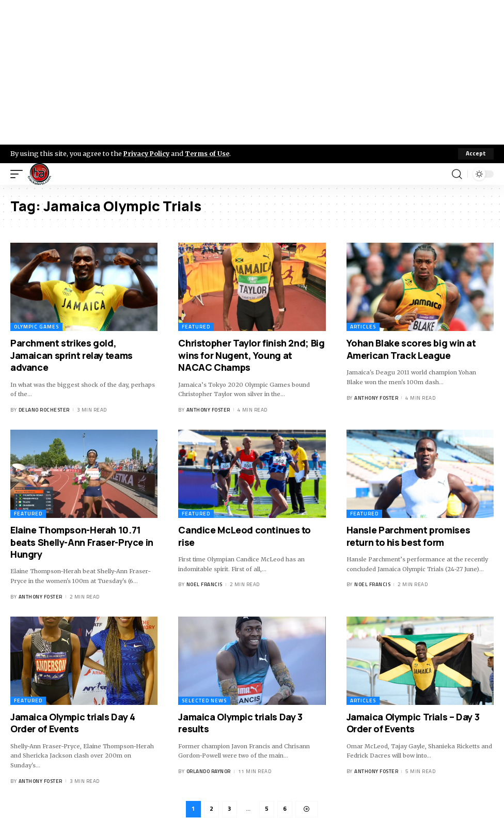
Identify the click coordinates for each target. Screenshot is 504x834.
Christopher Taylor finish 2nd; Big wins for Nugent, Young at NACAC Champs (251, 356)
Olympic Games (36, 327)
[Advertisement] (252, 72)
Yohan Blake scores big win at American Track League (411, 349)
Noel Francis (204, 584)
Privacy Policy (148, 153)
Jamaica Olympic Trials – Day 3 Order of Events (413, 723)
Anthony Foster (208, 410)
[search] (457, 174)
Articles (363, 327)
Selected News (204, 701)
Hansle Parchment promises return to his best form (408, 536)
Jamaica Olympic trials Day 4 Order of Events (73, 723)
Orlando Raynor (209, 771)
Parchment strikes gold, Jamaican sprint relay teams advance (72, 356)
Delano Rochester (44, 410)
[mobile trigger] (19, 174)
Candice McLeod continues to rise (245, 536)
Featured (196, 327)
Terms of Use (210, 153)
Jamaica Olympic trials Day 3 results (240, 723)
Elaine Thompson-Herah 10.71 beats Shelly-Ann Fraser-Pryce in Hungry (82, 542)
